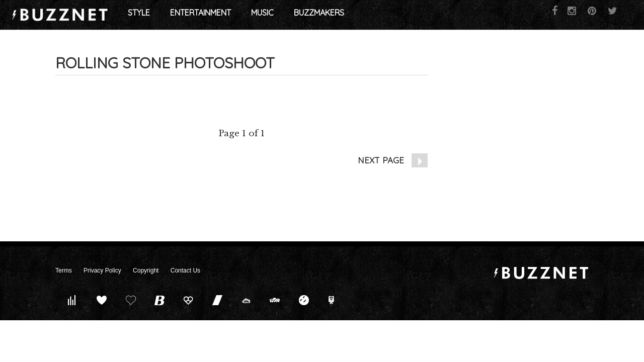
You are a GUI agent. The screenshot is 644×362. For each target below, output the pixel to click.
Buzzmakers (374, 15)
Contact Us (185, 270)
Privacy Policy (102, 270)
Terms (64, 270)
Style (194, 15)
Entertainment (256, 15)
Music (318, 15)
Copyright (146, 270)
